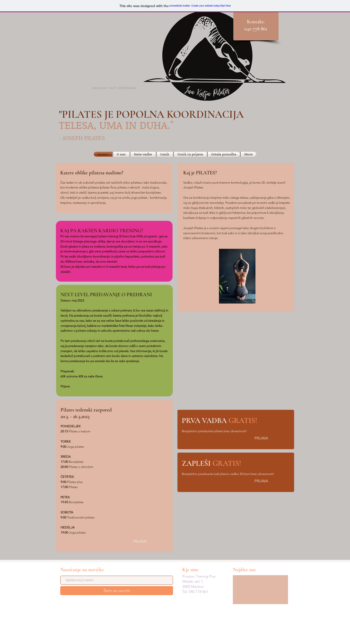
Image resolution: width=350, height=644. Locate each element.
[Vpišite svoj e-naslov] (117, 580)
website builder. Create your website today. (175, 6)
